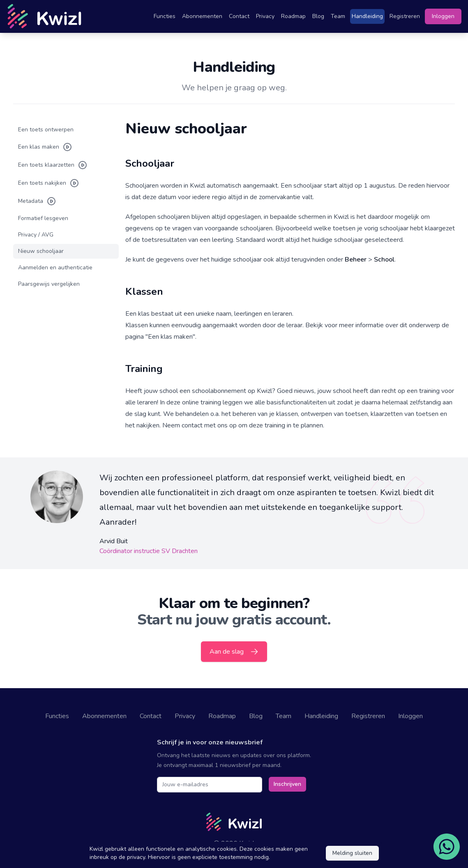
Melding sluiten (352, 853)
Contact (239, 16)
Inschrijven (287, 784)
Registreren (405, 16)
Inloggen (443, 16)
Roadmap (293, 16)
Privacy (265, 16)
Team (338, 16)
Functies (165, 16)
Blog (318, 16)
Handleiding (367, 16)
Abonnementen (202, 16)
